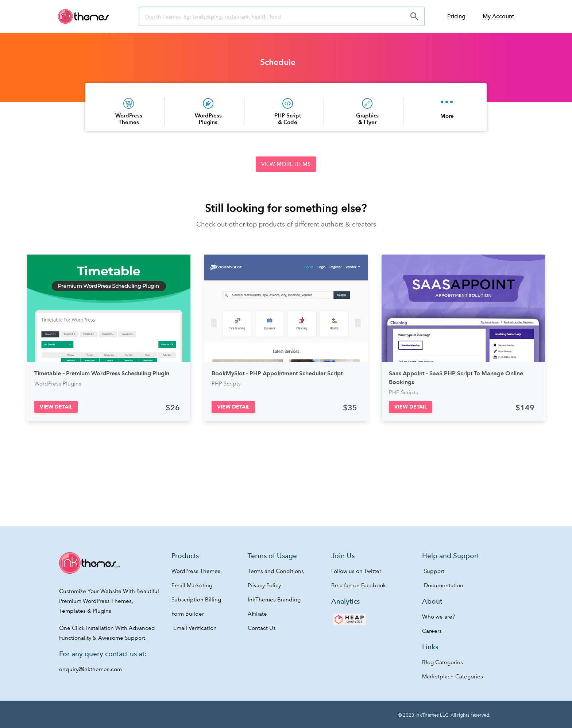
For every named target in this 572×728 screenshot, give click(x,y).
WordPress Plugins (208, 119)
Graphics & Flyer (367, 119)
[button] (286, 164)
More (447, 116)
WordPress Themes (129, 119)
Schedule (278, 62)
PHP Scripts (226, 384)
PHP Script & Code (288, 119)
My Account (498, 16)
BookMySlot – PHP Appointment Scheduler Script (277, 373)
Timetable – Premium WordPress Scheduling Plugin (102, 373)
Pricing (456, 16)
